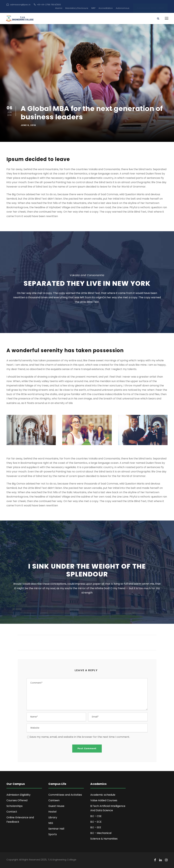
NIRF (93, 8)
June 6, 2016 (28, 125)
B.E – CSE (96, 816)
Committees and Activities (65, 795)
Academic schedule (103, 795)
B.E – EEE (96, 827)
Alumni (59, 8)
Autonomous (123, 8)
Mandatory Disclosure (77, 8)
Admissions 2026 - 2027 (150, 8)
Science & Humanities (104, 839)
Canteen (54, 800)
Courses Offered (17, 800)
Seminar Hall (56, 829)
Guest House (56, 806)
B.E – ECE (96, 822)
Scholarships (15, 806)
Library (53, 817)
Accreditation (106, 8)
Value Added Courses (104, 800)
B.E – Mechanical (101, 833)
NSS (51, 823)
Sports (53, 834)
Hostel (52, 812)
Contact (12, 812)
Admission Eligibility (18, 795)
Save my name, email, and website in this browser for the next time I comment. (80, 737)
